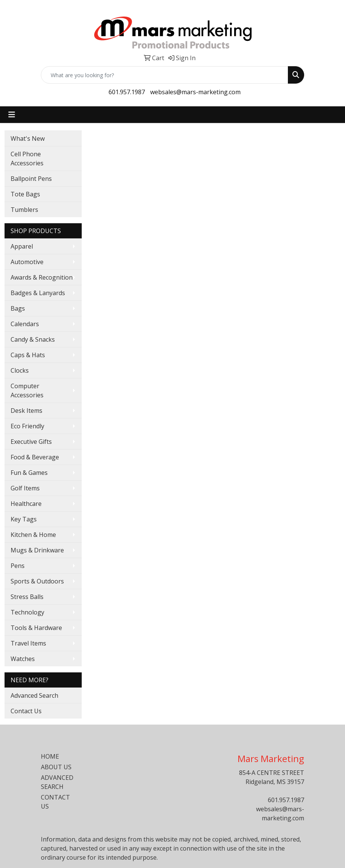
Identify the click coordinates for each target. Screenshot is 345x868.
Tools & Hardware (36, 628)
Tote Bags (25, 194)
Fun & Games (29, 473)
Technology (27, 612)
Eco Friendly (27, 426)
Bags (18, 308)
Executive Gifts (31, 442)
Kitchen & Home (33, 535)
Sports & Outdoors (37, 581)
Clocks (20, 370)
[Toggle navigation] (12, 115)
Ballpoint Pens (31, 179)
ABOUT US (56, 767)
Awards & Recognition (42, 277)
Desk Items (26, 411)
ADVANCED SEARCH (57, 782)
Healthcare (26, 504)
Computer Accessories (27, 390)
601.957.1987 (127, 92)
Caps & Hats (28, 355)
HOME (50, 756)
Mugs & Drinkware (37, 550)
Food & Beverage (35, 457)
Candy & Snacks (33, 339)
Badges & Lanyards (38, 293)
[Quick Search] (165, 75)
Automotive (27, 262)
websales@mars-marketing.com (195, 92)
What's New (28, 138)
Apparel (22, 246)
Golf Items (25, 488)
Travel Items (28, 643)
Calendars (25, 324)
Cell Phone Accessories (27, 159)
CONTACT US (55, 802)
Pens (18, 566)
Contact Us (26, 711)
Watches (23, 659)
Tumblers (24, 210)
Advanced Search (34, 695)
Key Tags (24, 519)
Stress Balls (27, 597)
